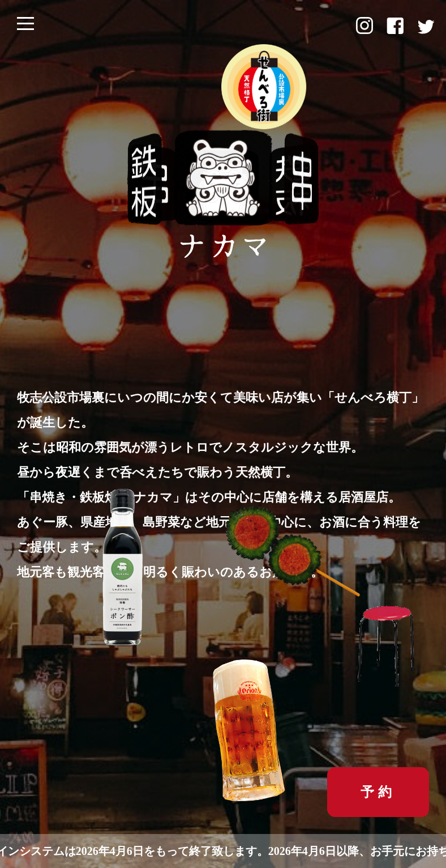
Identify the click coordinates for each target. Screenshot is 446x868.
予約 (378, 792)
